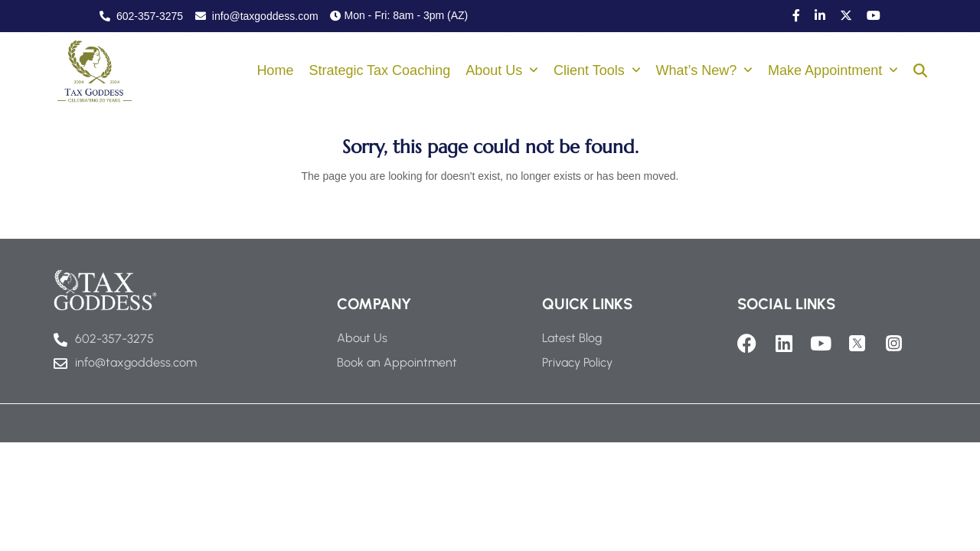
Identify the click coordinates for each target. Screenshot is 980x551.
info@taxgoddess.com (257, 16)
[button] (920, 72)
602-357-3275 (141, 16)
